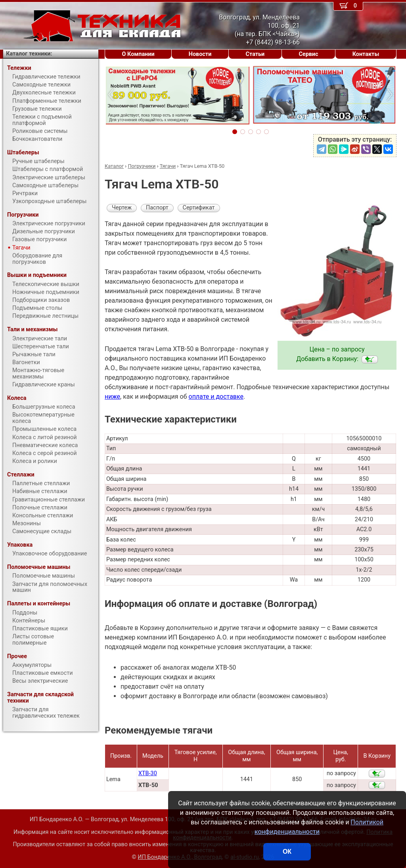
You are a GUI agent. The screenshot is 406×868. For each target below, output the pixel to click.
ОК (287, 852)
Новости (200, 54)
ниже (112, 397)
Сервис (308, 54)
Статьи (255, 54)
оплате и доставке (216, 397)
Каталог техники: (29, 54)
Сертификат (199, 208)
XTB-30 (148, 773)
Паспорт (157, 208)
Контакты (366, 54)
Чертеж (122, 208)
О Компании (138, 54)
